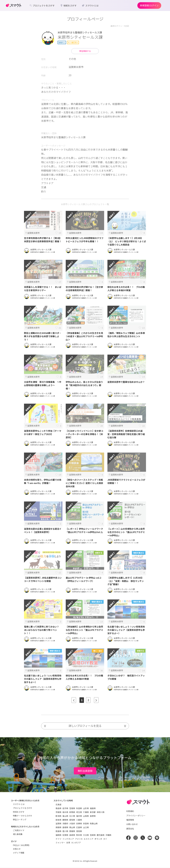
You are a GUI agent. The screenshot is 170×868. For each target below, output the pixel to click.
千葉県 (86, 812)
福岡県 (58, 835)
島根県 (65, 827)
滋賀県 (58, 823)
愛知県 (72, 820)
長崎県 (72, 835)
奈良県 (86, 823)
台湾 (68, 843)
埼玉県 (79, 812)
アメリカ (79, 839)
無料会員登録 (85, 771)
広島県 (79, 827)
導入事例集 (18, 834)
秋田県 (79, 808)
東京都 (93, 812)
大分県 (86, 835)
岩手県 (65, 808)
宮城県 (72, 808)
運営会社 (130, 829)
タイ (105, 839)
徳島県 (58, 831)
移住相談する (85, 51)
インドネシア (68, 839)
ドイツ (58, 839)
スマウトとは (19, 804)
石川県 (72, 816)
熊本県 (79, 835)
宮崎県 (93, 835)
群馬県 (72, 812)
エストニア (88, 839)
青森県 (58, 808)
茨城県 (58, 812)
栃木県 (65, 812)
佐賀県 (65, 835)
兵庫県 (79, 823)
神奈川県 (101, 812)
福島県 (93, 808)
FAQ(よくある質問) (21, 845)
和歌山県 (94, 823)
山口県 (86, 827)
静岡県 (65, 820)
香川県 (65, 831)
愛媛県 (72, 831)
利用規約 (130, 811)
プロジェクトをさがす (23, 808)
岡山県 (72, 827)
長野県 (93, 816)
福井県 (79, 816)
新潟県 (58, 816)
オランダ (98, 839)
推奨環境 (130, 820)
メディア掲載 (19, 853)
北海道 (58, 804)
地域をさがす (19, 812)
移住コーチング (20, 819)
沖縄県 (108, 835)
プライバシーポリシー (136, 816)
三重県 (79, 820)
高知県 (79, 831)
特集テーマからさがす (23, 816)
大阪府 (72, 823)
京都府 (65, 823)
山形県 (86, 808)
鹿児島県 (101, 835)
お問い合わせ (132, 824)
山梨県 (86, 816)
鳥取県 (58, 827)
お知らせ (17, 849)
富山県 (65, 816)
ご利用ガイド (19, 830)
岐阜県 (58, 820)
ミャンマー (60, 843)
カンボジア (76, 843)
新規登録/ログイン (149, 5)
